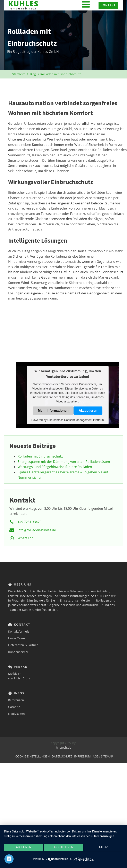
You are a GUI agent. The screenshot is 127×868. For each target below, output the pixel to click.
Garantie (14, 707)
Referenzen (16, 700)
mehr (103, 847)
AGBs (96, 756)
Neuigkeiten (16, 714)
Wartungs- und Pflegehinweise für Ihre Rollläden (55, 467)
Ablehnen (24, 847)
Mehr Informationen (53, 411)
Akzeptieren (88, 411)
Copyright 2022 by (64, 743)
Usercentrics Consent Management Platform (75, 420)
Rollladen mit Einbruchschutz (40, 456)
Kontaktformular (19, 631)
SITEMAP (107, 756)
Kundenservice (18, 652)
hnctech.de (64, 748)
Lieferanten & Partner (23, 645)
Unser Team (16, 638)
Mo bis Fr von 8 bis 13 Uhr (19, 676)
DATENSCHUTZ (62, 756)
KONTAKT (108, 5)
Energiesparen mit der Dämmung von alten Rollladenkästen (64, 462)
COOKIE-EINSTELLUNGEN (33, 756)
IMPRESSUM (82, 756)
